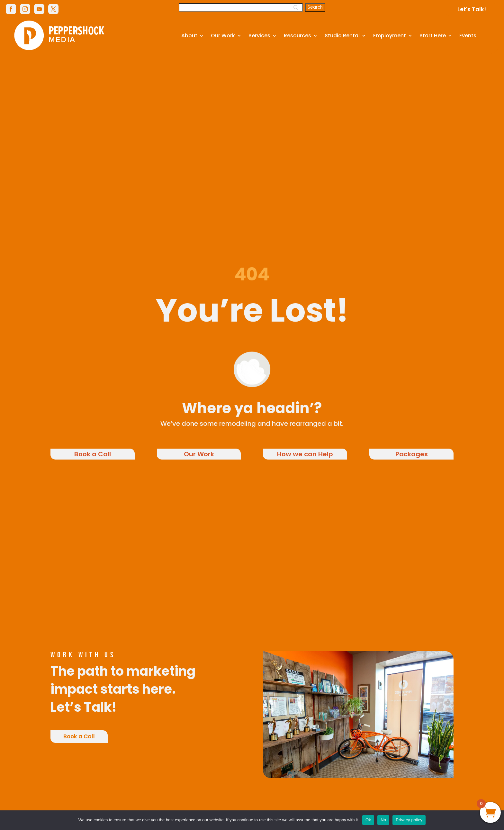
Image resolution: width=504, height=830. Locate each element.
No (383, 820)
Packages (412, 454)
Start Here (433, 36)
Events (468, 36)
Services (259, 36)
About (189, 36)
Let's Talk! (472, 9)
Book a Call (93, 454)
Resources (297, 36)
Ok (368, 820)
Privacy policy (409, 820)
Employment (390, 36)
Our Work (223, 36)
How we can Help (305, 454)
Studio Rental (342, 36)
